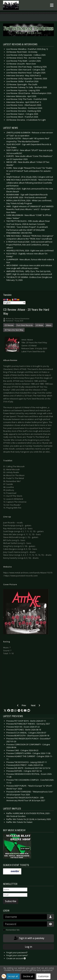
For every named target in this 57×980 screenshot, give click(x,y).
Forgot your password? (17, 952)
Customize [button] (43, 976)
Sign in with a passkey (29, 938)
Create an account (16, 958)
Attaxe (49, 325)
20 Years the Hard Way (14, 330)
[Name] (15, 890)
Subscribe (11, 901)
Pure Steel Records (25, 325)
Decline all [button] (28, 976)
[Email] (15, 895)
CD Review (9, 325)
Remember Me (13, 930)
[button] (5, 711)
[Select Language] (14, 303)
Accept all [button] (13, 976)
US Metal (39, 325)
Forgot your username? (17, 955)
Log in (28, 947)
